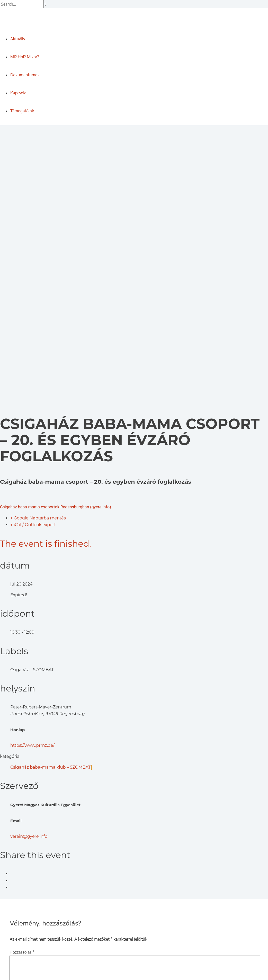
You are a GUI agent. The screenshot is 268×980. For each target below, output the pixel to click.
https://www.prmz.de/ (32, 745)
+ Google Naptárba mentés (38, 518)
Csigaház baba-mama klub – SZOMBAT (51, 767)
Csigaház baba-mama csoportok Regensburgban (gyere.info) (56, 507)
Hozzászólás (22, 952)
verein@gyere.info (29, 836)
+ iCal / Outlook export (33, 525)
